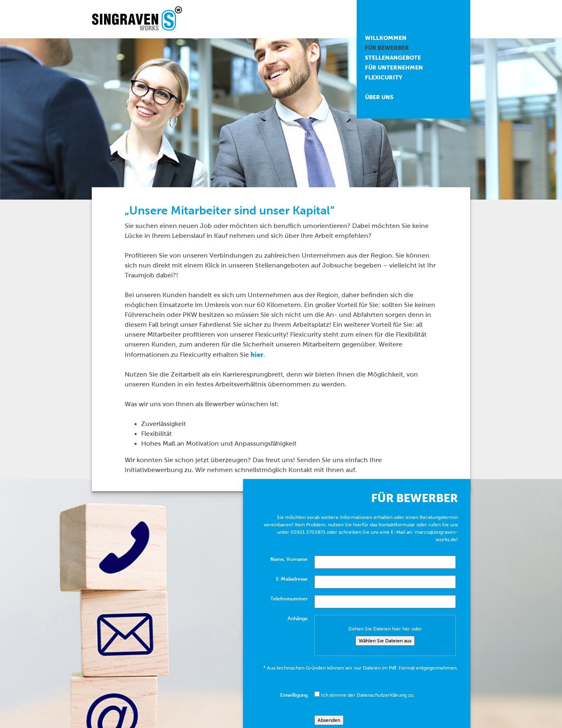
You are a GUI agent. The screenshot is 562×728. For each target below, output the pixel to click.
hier (257, 354)
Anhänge (298, 619)
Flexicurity (384, 77)
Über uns (379, 97)
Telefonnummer (289, 599)
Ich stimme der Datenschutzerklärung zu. (368, 695)
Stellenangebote (393, 58)
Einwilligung (294, 695)
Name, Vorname (289, 559)
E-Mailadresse (292, 579)
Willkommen (386, 38)
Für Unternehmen (394, 67)
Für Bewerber (387, 48)
